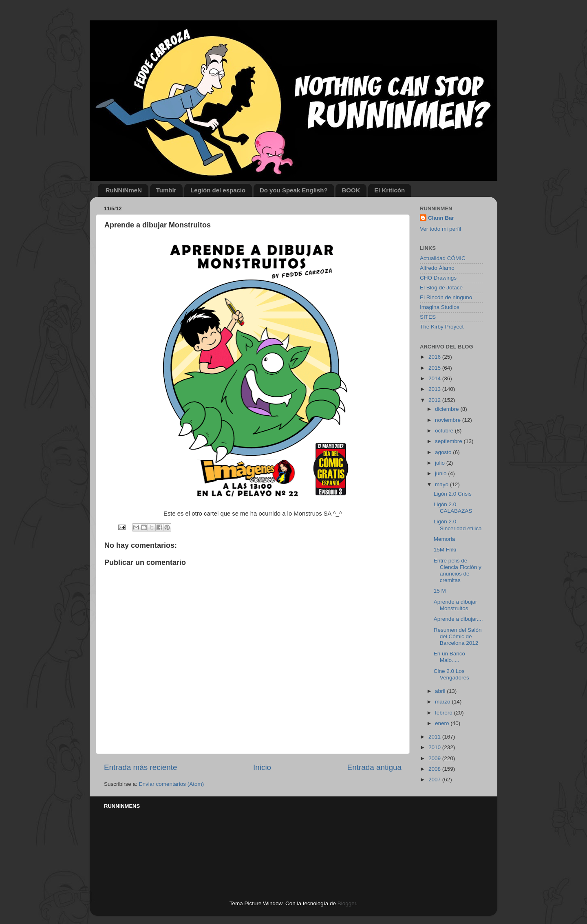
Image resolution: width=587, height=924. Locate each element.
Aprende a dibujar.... (458, 619)
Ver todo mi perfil (440, 229)
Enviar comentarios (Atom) (172, 784)
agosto (444, 452)
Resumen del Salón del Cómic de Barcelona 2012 (458, 636)
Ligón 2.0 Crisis (453, 494)
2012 (435, 400)
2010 (435, 747)
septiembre (449, 441)
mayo (442, 484)
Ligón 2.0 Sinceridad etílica (458, 525)
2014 (435, 378)
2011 (435, 737)
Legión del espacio (218, 190)
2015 (435, 368)
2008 (435, 769)
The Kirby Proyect (442, 327)
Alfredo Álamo (437, 268)
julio (441, 463)
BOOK (351, 190)
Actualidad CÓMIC (443, 258)
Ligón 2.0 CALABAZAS (453, 508)
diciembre (448, 409)
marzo (443, 702)
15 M (440, 591)
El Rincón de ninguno (446, 297)
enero (443, 723)
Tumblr (166, 190)
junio (441, 473)
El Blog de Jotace (441, 288)
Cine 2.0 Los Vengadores (451, 674)
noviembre (449, 420)
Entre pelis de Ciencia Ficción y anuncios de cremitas (458, 571)
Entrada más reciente (141, 767)
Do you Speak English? (294, 190)
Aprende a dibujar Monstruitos (456, 605)
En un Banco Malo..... (449, 657)
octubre (445, 431)
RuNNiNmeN (124, 190)
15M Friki (445, 550)
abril (441, 691)
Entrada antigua (374, 767)
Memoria (445, 539)
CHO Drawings (438, 278)
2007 (435, 780)
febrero (445, 713)
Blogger (347, 903)
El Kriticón (389, 190)
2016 (435, 357)
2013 (435, 389)
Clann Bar (441, 218)
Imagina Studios (440, 307)
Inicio (262, 767)
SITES (428, 317)
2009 (435, 758)
